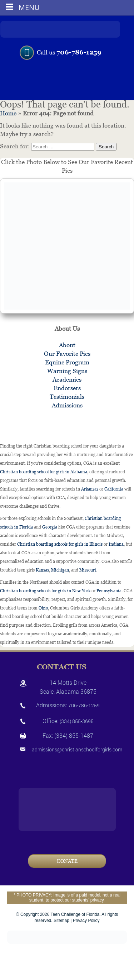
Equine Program (67, 362)
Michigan (60, 570)
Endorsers (67, 388)
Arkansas (90, 489)
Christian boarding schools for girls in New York (45, 591)
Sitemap (61, 921)
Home (8, 113)
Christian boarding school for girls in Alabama (44, 472)
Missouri (88, 570)
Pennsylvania (109, 591)
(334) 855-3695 (77, 721)
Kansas (42, 570)
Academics (67, 379)
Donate (67, 861)
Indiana (116, 544)
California (114, 489)
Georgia (50, 527)
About (67, 345)
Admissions (67, 405)
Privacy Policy (86, 921)
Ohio (43, 608)
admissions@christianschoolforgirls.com (77, 749)
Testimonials (67, 397)
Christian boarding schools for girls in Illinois (60, 544)
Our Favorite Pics (67, 354)
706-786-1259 (79, 52)
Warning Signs (67, 371)
